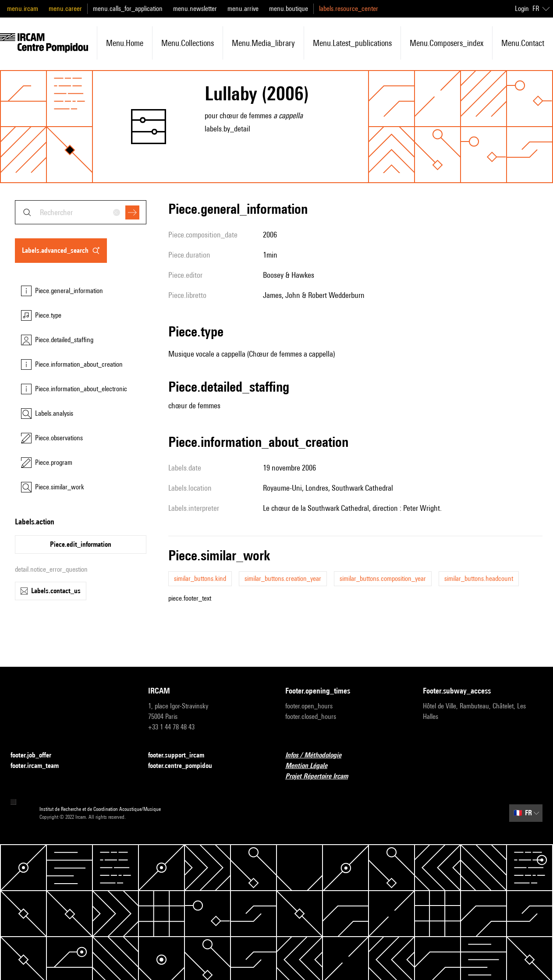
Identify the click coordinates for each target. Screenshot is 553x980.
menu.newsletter (195, 9)
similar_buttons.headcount (479, 578)
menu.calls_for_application (128, 9)
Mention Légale (312, 766)
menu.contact (523, 43)
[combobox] (81, 212)
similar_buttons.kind (200, 578)
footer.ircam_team (40, 766)
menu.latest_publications (352, 43)
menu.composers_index (447, 43)
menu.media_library (263, 43)
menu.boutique (289, 9)
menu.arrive (243, 9)
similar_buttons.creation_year (283, 578)
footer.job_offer (36, 755)
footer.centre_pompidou (185, 766)
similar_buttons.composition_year (383, 578)
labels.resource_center (349, 9)
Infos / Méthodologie (319, 755)
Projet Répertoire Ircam (322, 777)
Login (522, 9)
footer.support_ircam (181, 755)
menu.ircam (23, 9)
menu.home (125, 43)
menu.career (65, 9)
